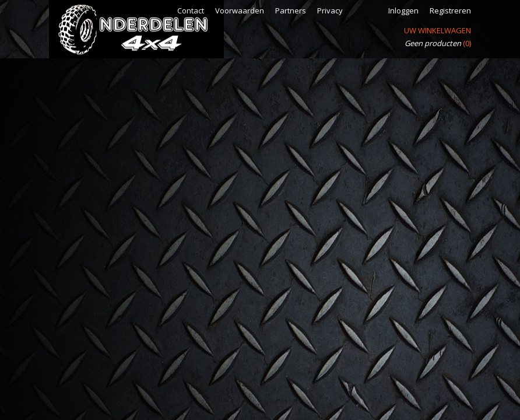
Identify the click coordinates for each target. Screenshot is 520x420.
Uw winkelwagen (438, 30)
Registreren (450, 10)
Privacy (330, 10)
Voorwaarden (240, 10)
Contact (191, 10)
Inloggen (403, 10)
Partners (291, 10)
